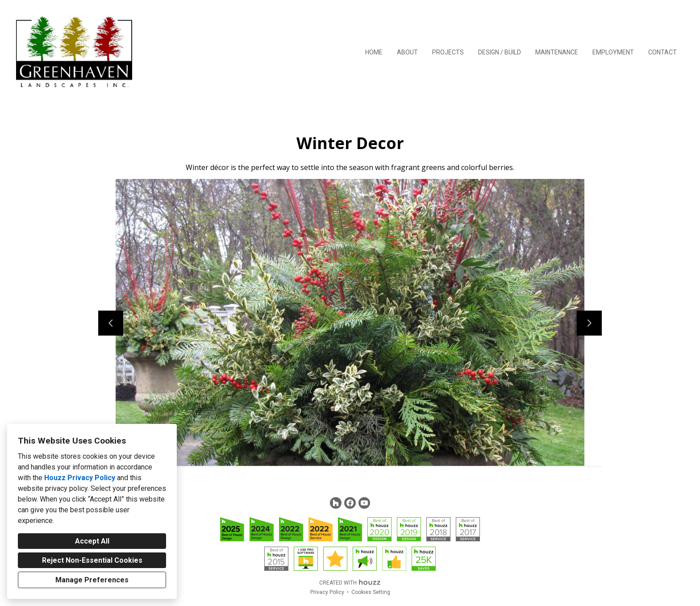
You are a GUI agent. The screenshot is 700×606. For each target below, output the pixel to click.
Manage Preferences (92, 580)
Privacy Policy (327, 592)
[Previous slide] (111, 323)
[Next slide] (589, 323)
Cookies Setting (371, 592)
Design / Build (500, 52)
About (407, 52)
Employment (613, 52)
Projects (448, 52)
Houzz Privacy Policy (80, 478)
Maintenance (557, 52)
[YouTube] (364, 503)
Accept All (92, 541)
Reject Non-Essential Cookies (92, 560)
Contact (662, 52)
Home (374, 52)
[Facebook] (350, 503)
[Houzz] (336, 503)
